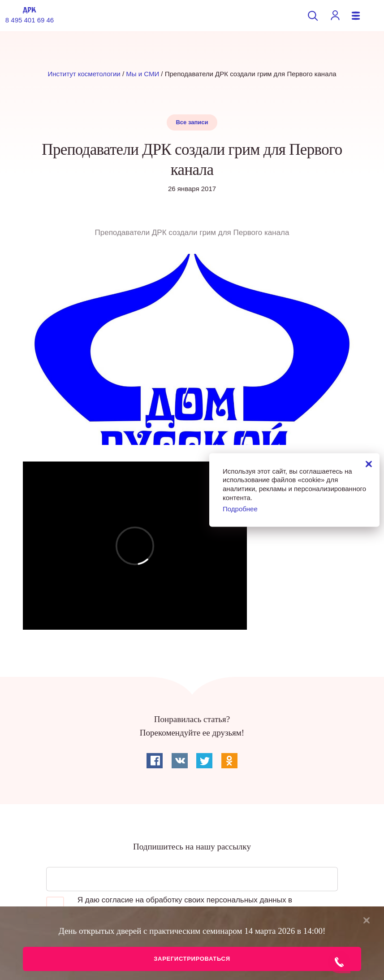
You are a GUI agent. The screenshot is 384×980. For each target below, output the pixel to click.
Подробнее (240, 509)
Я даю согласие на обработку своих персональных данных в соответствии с (169, 906)
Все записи (192, 122)
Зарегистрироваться (192, 959)
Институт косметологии (84, 74)
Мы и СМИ (142, 74)
